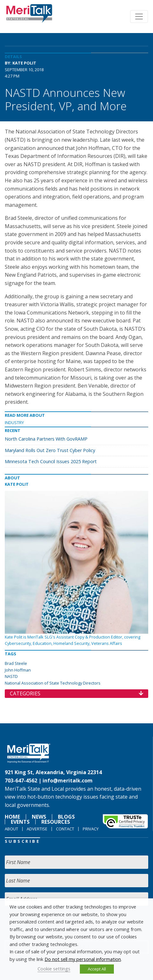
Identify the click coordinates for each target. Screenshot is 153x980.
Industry (14, 422)
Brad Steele (16, 663)
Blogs (66, 817)
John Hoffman (18, 670)
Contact (65, 829)
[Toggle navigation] (139, 17)
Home (12, 817)
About (11, 829)
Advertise (37, 829)
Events (20, 822)
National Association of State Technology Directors (53, 683)
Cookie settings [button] (54, 969)
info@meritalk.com (68, 781)
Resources (56, 822)
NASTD (11, 676)
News (39, 817)
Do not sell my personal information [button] (83, 959)
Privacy (91, 829)
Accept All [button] (97, 969)
